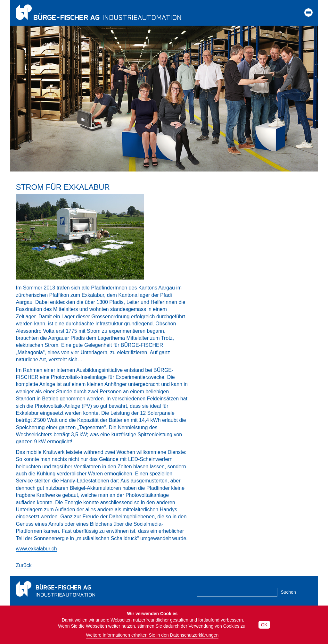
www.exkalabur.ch (37, 549)
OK (264, 625)
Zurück (24, 565)
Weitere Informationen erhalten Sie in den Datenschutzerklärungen (152, 635)
